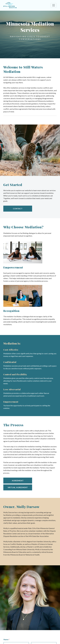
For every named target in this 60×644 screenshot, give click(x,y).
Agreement (18, 481)
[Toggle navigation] (54, 5)
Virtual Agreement (18, 487)
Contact (18, 209)
